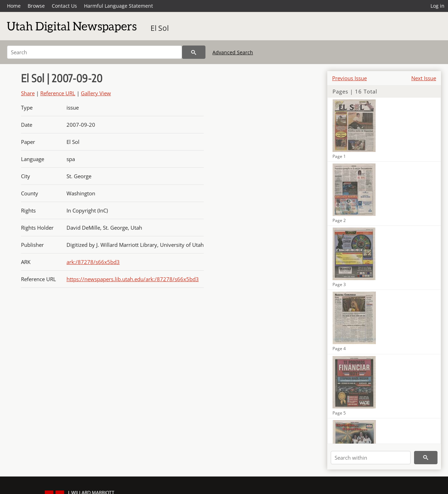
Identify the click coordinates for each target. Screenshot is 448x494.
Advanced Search (233, 52)
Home (14, 6)
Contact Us (64, 6)
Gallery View (96, 93)
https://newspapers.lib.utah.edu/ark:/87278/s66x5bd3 (133, 279)
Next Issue (424, 78)
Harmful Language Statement (118, 6)
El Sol (160, 28)
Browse (36, 6)
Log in (437, 6)
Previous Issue (349, 78)
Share (28, 93)
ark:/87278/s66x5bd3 (93, 262)
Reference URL (58, 93)
